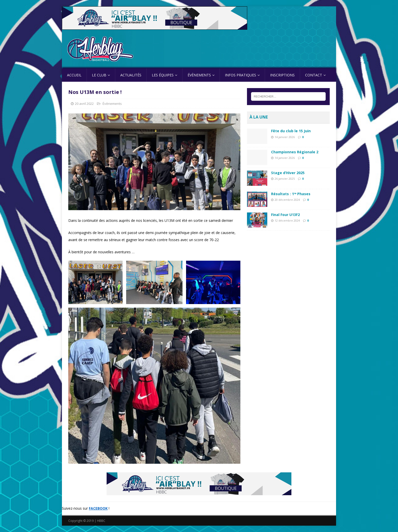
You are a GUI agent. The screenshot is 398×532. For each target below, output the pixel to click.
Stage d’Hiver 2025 (288, 173)
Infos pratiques (241, 75)
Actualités (131, 75)
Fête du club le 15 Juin (291, 131)
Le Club (99, 75)
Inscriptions (282, 75)
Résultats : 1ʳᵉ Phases (291, 194)
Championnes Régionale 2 (295, 152)
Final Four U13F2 (285, 215)
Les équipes (163, 75)
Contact (314, 75)
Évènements (199, 75)
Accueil (74, 75)
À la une (259, 117)
